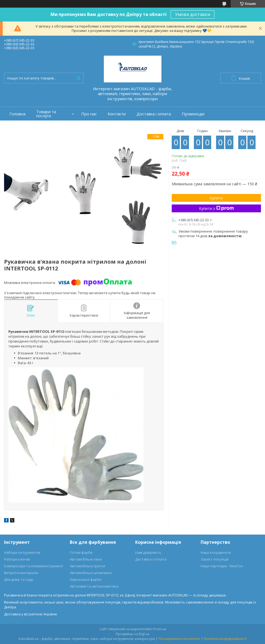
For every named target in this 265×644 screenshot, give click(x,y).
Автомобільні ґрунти (87, 566)
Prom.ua (160, 629)
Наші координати (216, 552)
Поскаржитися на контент (179, 639)
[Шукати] (78, 78)
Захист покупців (215, 559)
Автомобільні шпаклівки (91, 573)
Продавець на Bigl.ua (132, 634)
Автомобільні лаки (86, 559)
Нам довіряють (148, 552)
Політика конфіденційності (225, 639)
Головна (17, 114)
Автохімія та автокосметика (94, 586)
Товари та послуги (46, 114)
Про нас (89, 114)
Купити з (216, 208)
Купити (216, 198)
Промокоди (193, 114)
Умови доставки (193, 14)
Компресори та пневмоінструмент (34, 566)
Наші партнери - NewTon (222, 566)
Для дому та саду (19, 579)
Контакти (117, 114)
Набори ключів (17, 559)
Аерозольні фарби (86, 579)
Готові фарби (81, 552)
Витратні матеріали (21, 573)
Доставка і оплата (154, 114)
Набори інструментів (22, 552)
